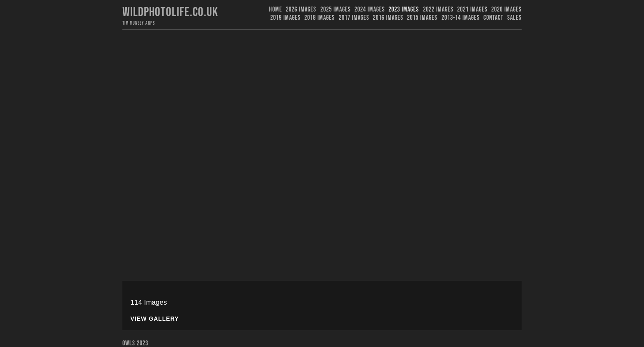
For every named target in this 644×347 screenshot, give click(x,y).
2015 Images (422, 18)
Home (276, 10)
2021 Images (472, 10)
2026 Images (301, 10)
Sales (514, 18)
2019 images (285, 18)
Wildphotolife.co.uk (170, 12)
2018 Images (320, 18)
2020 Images (506, 10)
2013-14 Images (461, 18)
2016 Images (388, 18)
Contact (493, 18)
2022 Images (438, 10)
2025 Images (336, 10)
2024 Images (370, 10)
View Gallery (155, 319)
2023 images (404, 10)
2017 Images (354, 18)
